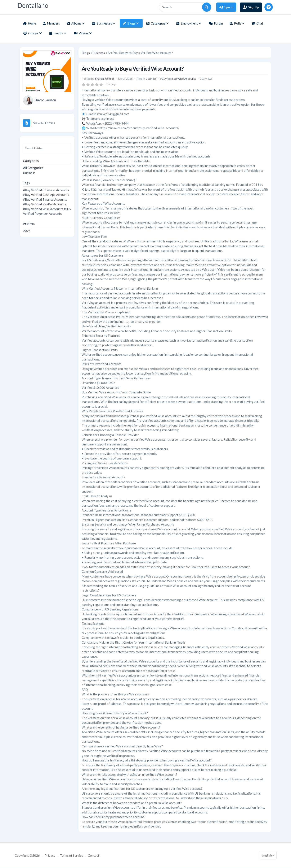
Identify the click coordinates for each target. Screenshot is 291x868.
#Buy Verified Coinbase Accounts (46, 190)
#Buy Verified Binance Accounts (45, 199)
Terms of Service (72, 855)
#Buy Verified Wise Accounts (43, 209)
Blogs (86, 53)
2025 (27, 231)
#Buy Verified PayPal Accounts (45, 204)
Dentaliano (33, 5)
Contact (94, 855)
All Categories (33, 168)
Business (29, 173)
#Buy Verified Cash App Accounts (46, 195)
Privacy (50, 855)
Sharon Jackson (45, 100)
